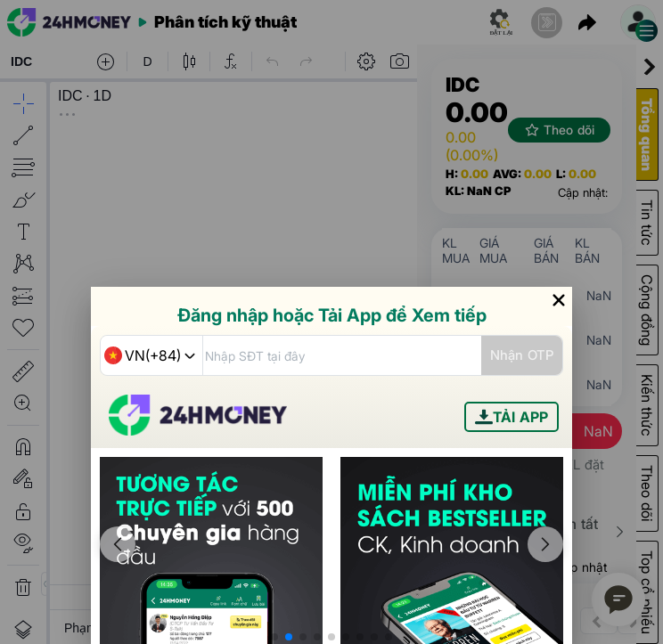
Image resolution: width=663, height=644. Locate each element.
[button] (274, 637)
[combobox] (151, 355)
